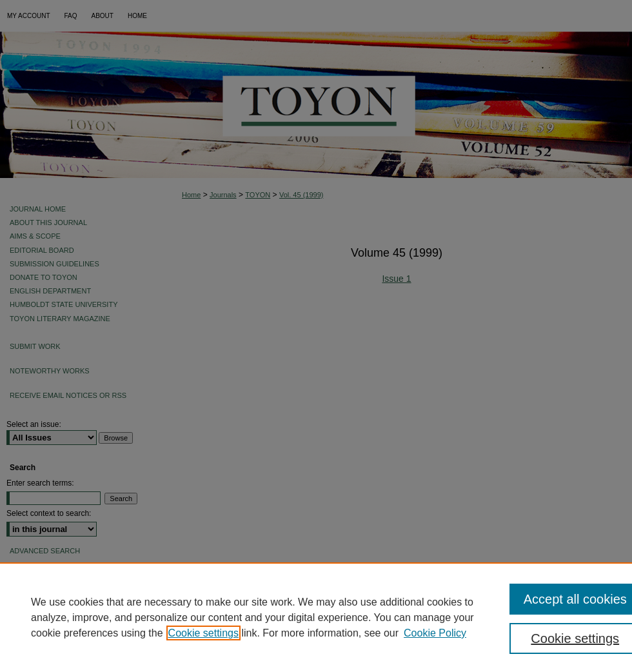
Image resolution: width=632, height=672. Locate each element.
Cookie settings (203, 633)
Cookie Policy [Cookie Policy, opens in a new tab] (435, 633)
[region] (316, 617)
